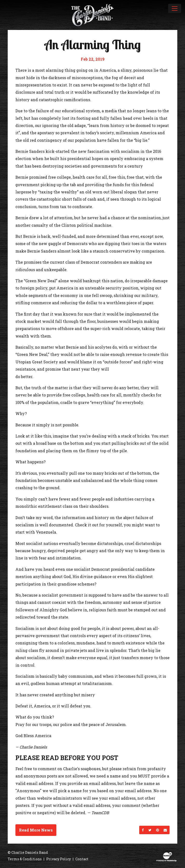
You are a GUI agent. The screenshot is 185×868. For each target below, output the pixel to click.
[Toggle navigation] (175, 8)
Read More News (36, 830)
